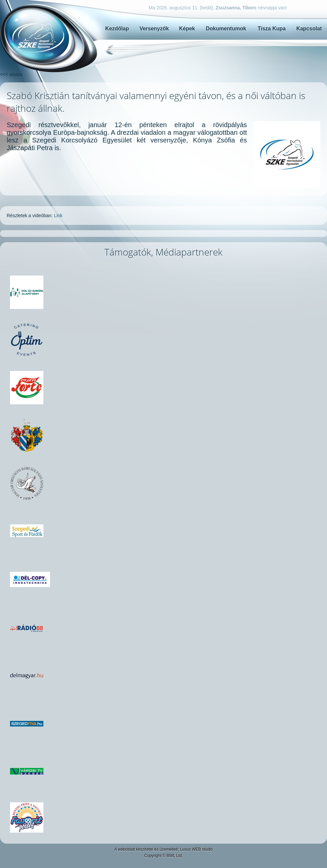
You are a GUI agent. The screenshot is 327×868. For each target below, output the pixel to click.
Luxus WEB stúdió (196, 849)
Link (58, 215)
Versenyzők (154, 29)
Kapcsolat (309, 29)
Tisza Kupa (272, 29)
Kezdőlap (117, 29)
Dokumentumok (226, 29)
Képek (187, 29)
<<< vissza (11, 74)
